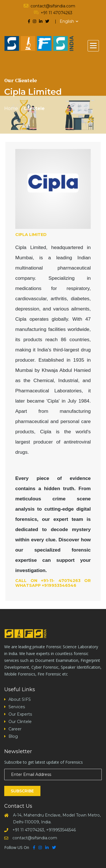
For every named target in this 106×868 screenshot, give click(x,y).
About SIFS (20, 699)
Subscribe (22, 791)
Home (11, 109)
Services (17, 707)
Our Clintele (20, 722)
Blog (13, 736)
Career (15, 729)
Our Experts (20, 714)
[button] (93, 46)
